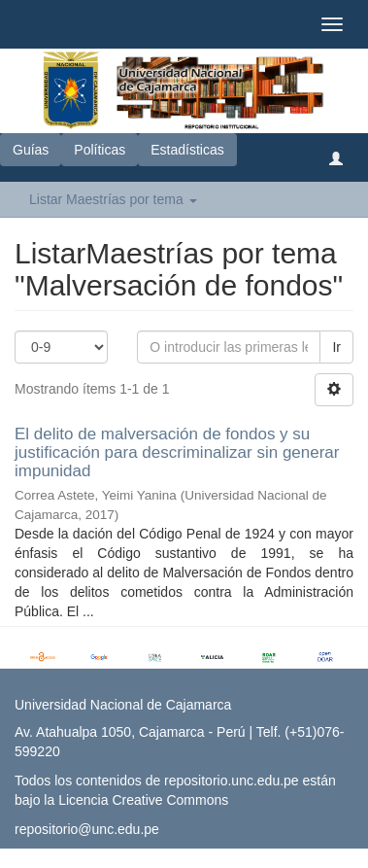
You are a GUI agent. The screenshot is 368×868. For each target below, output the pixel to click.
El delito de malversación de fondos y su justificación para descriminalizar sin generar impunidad (177, 452)
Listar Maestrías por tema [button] (113, 199)
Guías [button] (31, 150)
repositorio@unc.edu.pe (87, 829)
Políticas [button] (100, 150)
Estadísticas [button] (187, 150)
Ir (336, 347)
